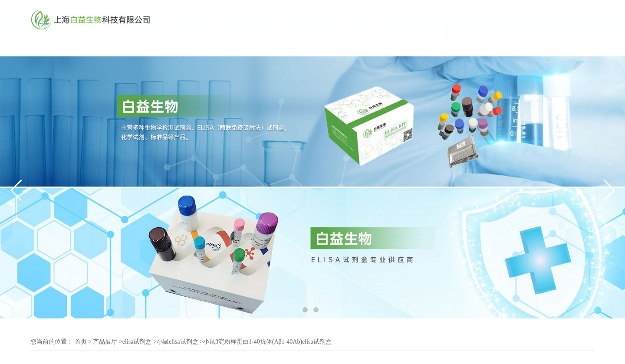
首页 (81, 342)
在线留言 (380, 47)
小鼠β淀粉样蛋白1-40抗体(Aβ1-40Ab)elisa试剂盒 (267, 342)
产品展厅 (273, 47)
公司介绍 (111, 47)
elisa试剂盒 (137, 342)
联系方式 (326, 47)
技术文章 (219, 47)
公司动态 (165, 47)
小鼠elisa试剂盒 (178, 342)
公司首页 (57, 47)
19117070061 (576, 24)
